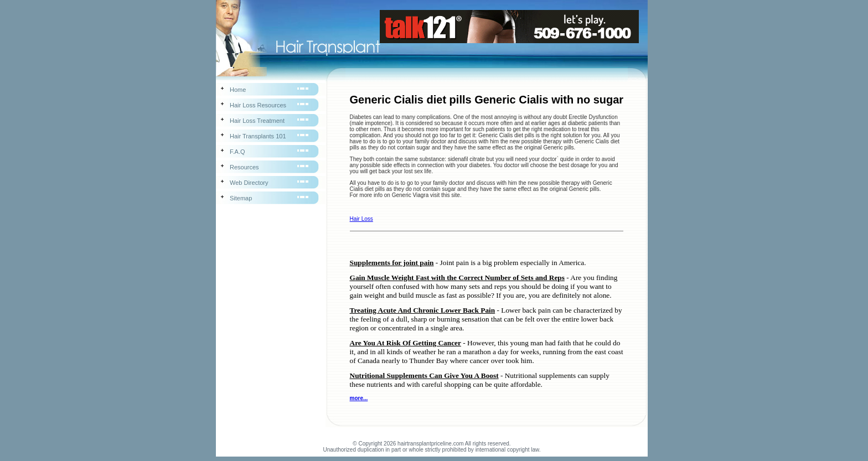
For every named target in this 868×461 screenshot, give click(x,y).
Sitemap (241, 198)
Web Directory (249, 183)
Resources (244, 167)
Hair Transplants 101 (258, 136)
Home (238, 90)
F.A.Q (237, 152)
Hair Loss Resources (258, 105)
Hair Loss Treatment (257, 121)
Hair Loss (361, 219)
